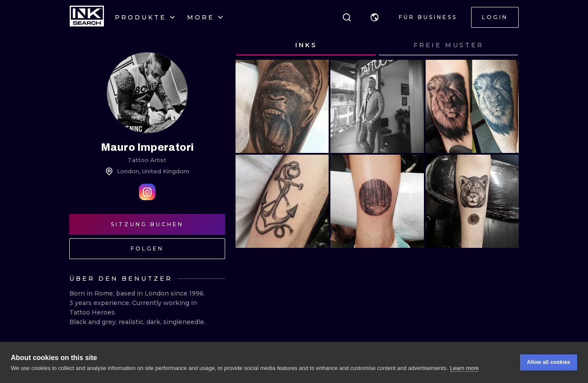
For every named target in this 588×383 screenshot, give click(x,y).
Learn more (464, 368)
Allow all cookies (549, 362)
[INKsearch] (87, 17)
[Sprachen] (375, 17)
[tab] (306, 45)
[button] (375, 17)
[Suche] (347, 17)
